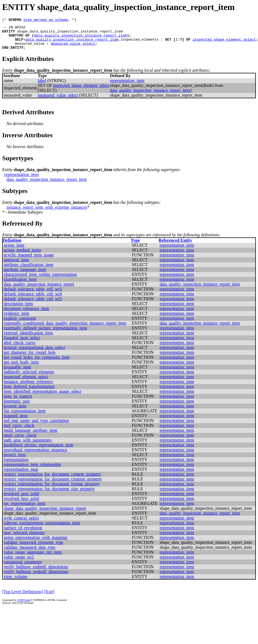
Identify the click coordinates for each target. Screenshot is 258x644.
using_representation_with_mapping (36, 543)
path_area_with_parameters (28, 446)
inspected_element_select (26, 382)
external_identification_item (28, 339)
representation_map (21, 475)
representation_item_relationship (32, 470)
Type (135, 246)
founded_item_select (22, 343)
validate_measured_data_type (30, 553)
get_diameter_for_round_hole (30, 358)
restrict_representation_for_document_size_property (49, 494)
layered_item (15, 412)
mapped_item (16, 421)
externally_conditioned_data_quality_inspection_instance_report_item (65, 329)
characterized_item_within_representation (40, 280)
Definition (12, 246)
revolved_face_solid (21, 504)
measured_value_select (73, 48)
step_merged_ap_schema (46, 20)
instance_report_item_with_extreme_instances (47, 213)
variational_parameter (23, 568)
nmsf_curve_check (20, 441)
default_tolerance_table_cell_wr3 (33, 295)
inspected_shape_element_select (224, 43)
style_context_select (21, 524)
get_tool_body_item (21, 368)
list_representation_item (25, 416)
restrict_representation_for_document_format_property (52, 490)
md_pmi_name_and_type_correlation (36, 426)
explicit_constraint (20, 324)
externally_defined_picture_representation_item (45, 334)
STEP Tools (24, 606)
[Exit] (49, 597)
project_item (15, 460)
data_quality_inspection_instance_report (39, 290)
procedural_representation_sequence (36, 455)
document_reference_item (26, 314)
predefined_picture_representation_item (38, 451)
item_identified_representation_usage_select (42, 397)
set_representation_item (25, 509)
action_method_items (22, 256)
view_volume (16, 582)
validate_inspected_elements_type (33, 548)
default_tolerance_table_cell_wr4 (33, 300)
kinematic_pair (17, 407)
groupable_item (17, 373)
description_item (18, 309)
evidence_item (16, 319)
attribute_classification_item (28, 270)
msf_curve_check (19, 431)
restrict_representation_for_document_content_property (52, 480)
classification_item (20, 285)
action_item (14, 251)
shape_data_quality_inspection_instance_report (45, 514)
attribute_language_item (25, 275)
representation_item (127, 86)
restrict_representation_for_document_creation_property (53, 485)
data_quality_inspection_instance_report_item (80, 38)
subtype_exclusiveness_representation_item (42, 529)
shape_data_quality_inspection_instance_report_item (70, 34)
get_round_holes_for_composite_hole (37, 363)
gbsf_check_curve (20, 348)
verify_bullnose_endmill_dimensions (36, 577)
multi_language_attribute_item (30, 436)
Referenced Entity (175, 246)
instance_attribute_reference (28, 387)
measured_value (30, 48)
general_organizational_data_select (34, 353)
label (42, 86)
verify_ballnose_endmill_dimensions (36, 572)
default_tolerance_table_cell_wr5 (33, 304)
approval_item (16, 265)
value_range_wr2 (19, 563)
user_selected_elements (24, 538)
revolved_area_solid (21, 499)
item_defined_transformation (29, 392)
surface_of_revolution (23, 533)
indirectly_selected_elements (29, 377)
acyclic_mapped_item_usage (29, 261)
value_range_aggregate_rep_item (33, 558)
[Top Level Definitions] (23, 597)
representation (16, 465)
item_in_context (18, 402)
